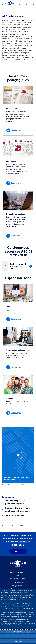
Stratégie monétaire (18, 586)
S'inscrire (18, 551)
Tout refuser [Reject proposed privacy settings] (18, 636)
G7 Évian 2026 (18, 576)
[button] (18, 266)
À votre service (18, 583)
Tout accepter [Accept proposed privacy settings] (18, 631)
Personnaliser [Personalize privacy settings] (18, 641)
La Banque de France (18, 579)
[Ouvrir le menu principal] (3, 4)
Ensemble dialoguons (18, 573)
